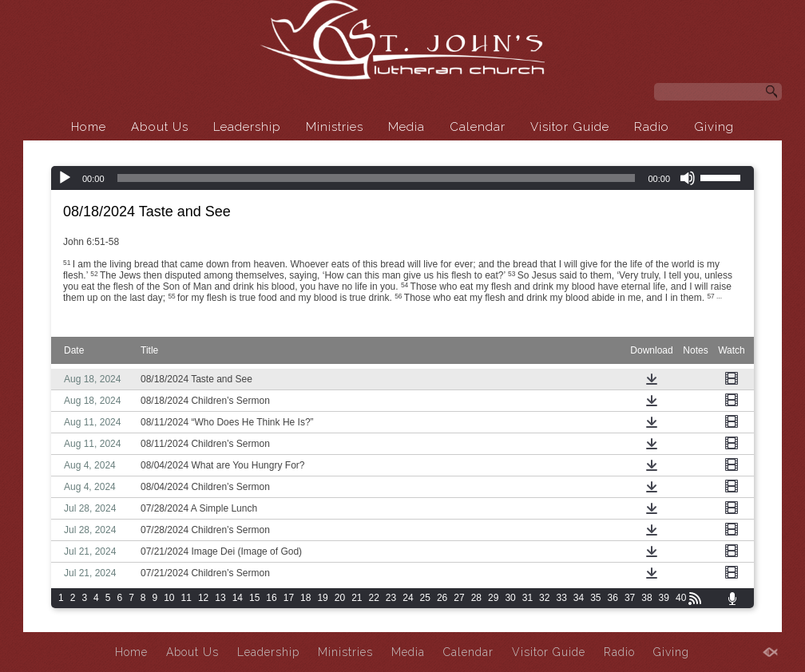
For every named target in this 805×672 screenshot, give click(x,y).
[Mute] (688, 178)
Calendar (478, 127)
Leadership (247, 127)
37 (630, 598)
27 (459, 598)
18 (305, 598)
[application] (402, 178)
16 (271, 598)
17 (289, 598)
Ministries (335, 127)
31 (527, 598)
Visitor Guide (570, 127)
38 (646, 598)
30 (510, 598)
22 (374, 598)
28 (476, 598)
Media (406, 127)
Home (89, 127)
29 (493, 598)
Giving (714, 127)
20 (340, 598)
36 (613, 598)
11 (186, 598)
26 (442, 598)
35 (595, 598)
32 (544, 598)
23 (391, 598)
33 (561, 598)
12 (203, 598)
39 (664, 598)
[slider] (377, 178)
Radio (652, 127)
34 (579, 598)
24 (408, 598)
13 (220, 598)
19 (322, 598)
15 (254, 598)
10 (169, 598)
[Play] (65, 178)
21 (357, 598)
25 (425, 598)
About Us (160, 127)
